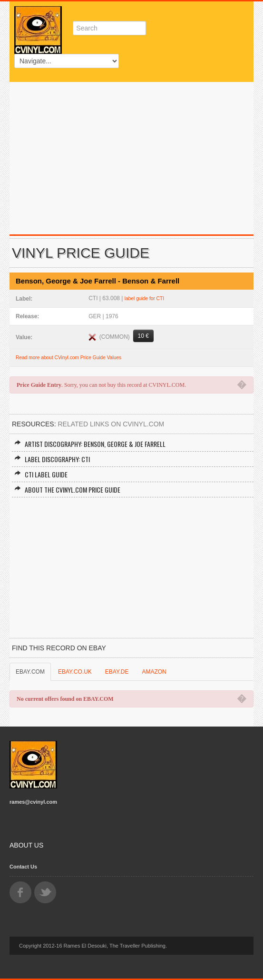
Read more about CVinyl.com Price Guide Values (68, 358)
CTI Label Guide (41, 474)
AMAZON (154, 672)
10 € (143, 336)
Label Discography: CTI (52, 459)
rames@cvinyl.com (33, 802)
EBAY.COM (30, 672)
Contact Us (23, 867)
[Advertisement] (131, 153)
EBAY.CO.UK (75, 672)
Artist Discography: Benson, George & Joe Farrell (90, 444)
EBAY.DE (117, 672)
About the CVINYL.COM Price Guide (67, 490)
